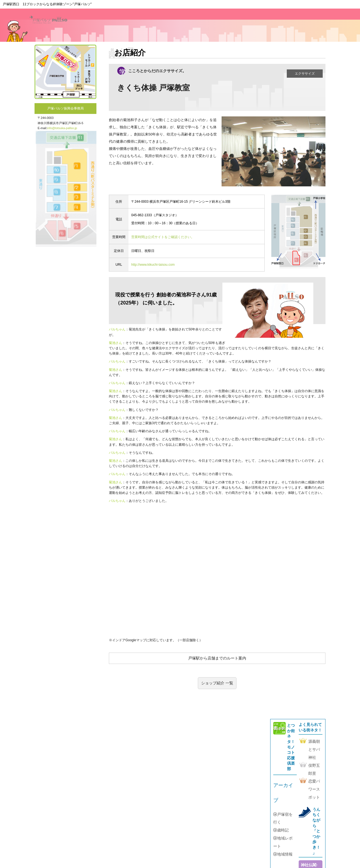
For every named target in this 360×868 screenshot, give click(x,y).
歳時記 (281, 830)
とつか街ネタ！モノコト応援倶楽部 (291, 747)
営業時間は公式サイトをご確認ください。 (163, 237)
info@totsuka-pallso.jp (62, 128)
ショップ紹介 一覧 (217, 683)
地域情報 (283, 854)
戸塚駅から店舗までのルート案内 (217, 658)
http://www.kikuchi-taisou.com (153, 265)
